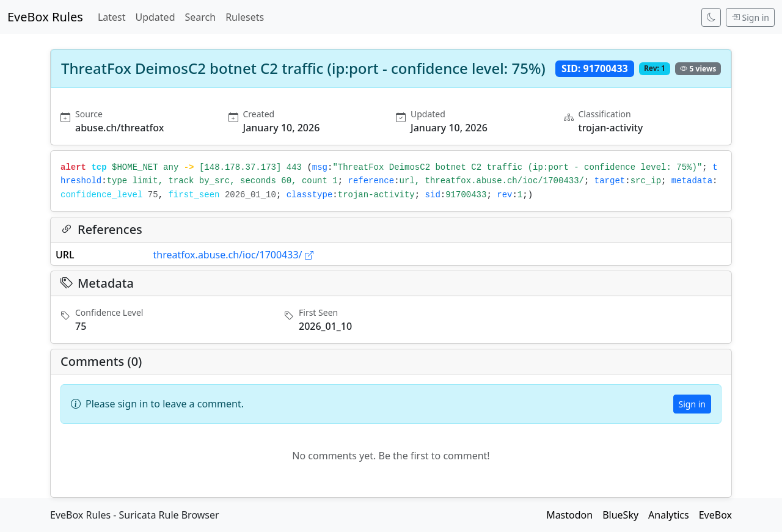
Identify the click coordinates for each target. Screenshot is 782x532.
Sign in (750, 17)
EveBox (715, 515)
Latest (112, 17)
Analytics (669, 515)
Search (200, 17)
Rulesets (245, 17)
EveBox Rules (45, 17)
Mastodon (569, 515)
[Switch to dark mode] (711, 17)
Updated (155, 17)
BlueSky (620, 515)
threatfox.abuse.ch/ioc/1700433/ (233, 255)
